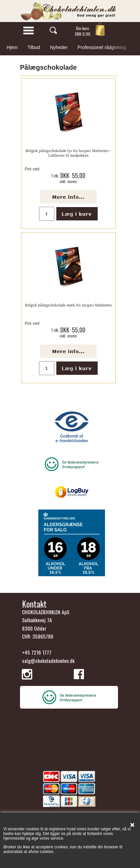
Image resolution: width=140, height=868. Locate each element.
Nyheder (59, 47)
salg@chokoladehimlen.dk (48, 661)
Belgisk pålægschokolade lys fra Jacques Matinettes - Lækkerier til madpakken (68, 153)
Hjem (12, 47)
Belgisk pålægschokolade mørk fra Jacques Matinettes (68, 305)
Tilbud (34, 47)
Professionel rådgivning (102, 47)
